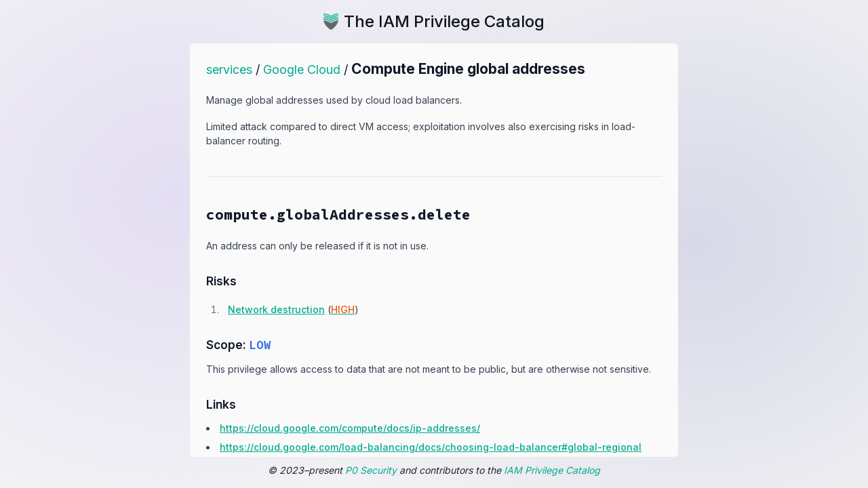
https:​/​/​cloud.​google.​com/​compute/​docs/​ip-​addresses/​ (350, 428)
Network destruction (276, 309)
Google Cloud (302, 69)
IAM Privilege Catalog (552, 470)
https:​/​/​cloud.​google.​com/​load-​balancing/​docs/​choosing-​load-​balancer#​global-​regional (431, 447)
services (229, 69)
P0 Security (371, 470)
